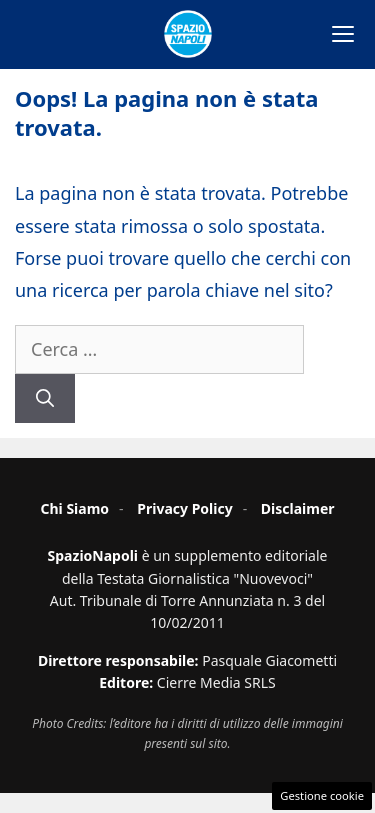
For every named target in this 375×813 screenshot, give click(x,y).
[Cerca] (45, 398)
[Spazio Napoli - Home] (188, 34)
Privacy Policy (184, 508)
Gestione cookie (322, 795)
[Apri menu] (343, 34)
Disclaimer (298, 508)
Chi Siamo (74, 508)
